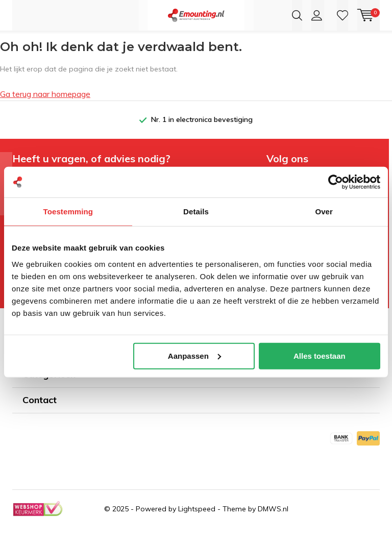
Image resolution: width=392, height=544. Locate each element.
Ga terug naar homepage (45, 110)
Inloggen (317, 15)
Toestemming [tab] (68, 212)
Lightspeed (197, 525)
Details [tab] (196, 212)
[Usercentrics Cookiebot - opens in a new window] (336, 182)
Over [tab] (324, 212)
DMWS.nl (273, 525)
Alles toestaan (320, 355)
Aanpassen (194, 355)
